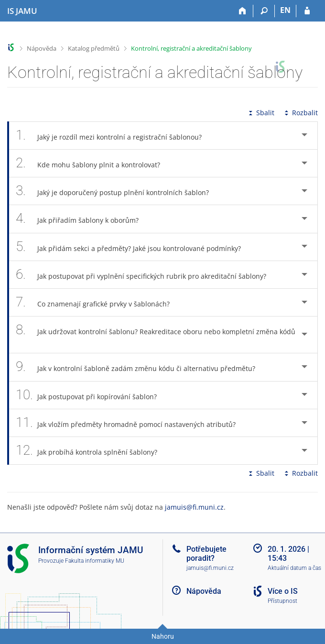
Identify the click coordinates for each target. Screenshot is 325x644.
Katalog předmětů (94, 48)
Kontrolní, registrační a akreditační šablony (191, 48)
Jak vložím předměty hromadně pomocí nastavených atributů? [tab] (131, 423)
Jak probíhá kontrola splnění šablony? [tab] (92, 451)
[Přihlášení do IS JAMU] (307, 11)
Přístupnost (282, 601)
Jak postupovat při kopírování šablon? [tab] (92, 395)
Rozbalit (300, 113)
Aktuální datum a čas (294, 568)
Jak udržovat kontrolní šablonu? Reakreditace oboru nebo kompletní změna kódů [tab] (156, 335)
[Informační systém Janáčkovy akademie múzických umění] (22, 11)
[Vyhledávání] (264, 11)
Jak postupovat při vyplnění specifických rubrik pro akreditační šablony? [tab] (146, 275)
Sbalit (260, 113)
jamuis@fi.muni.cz (194, 507)
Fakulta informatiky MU (95, 561)
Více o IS (283, 591)
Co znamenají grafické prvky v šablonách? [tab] (98, 302)
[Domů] (243, 11)
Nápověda (42, 48)
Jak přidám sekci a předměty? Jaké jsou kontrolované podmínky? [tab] (134, 247)
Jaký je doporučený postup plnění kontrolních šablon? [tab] (118, 191)
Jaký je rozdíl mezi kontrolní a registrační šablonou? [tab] (114, 136)
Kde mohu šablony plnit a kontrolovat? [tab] (93, 163)
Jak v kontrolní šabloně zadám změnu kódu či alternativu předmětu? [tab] (141, 367)
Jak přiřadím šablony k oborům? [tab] (82, 219)
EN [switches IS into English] (285, 10)
